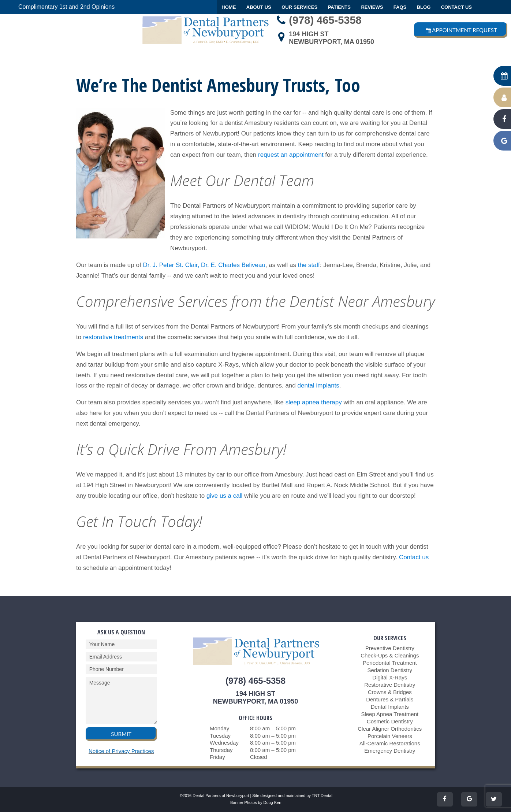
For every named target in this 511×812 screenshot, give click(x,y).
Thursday (221, 750)
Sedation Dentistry (390, 670)
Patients (339, 7)
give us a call (224, 496)
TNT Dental (322, 796)
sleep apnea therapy (314, 402)
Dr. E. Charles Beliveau (233, 265)
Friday (217, 757)
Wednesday (224, 743)
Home (229, 7)
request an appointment (291, 155)
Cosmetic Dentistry (390, 721)
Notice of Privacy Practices (121, 751)
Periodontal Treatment (390, 663)
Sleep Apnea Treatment (390, 714)
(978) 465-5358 (317, 20)
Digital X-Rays (390, 677)
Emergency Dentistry (390, 751)
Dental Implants (390, 707)
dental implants (318, 385)
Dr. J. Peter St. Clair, (171, 265)
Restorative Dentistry (390, 685)
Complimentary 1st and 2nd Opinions (66, 7)
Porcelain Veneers (390, 736)
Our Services (299, 7)
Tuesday (220, 736)
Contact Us (456, 7)
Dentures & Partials (390, 699)
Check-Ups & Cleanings (390, 655)
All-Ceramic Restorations (390, 743)
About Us (259, 7)
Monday (219, 728)
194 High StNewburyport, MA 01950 (324, 38)
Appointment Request (461, 30)
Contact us (414, 557)
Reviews (372, 7)
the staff (309, 265)
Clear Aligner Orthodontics (390, 729)
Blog (424, 7)
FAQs (400, 7)
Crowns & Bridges (390, 692)
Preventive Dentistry (390, 648)
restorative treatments (113, 337)
